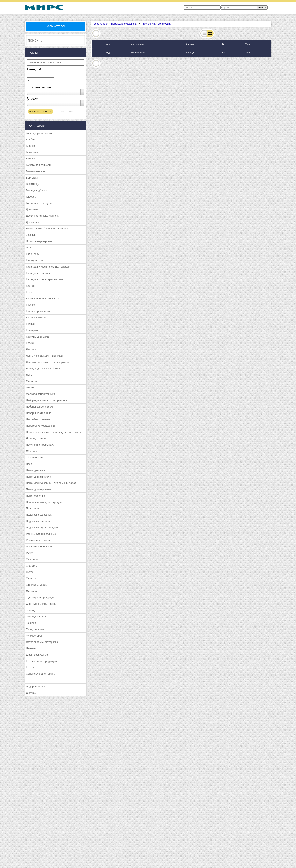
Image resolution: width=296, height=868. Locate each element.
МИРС (44, 7)
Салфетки (32, 559)
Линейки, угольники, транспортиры (47, 362)
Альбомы (32, 139)
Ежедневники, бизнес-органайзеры (48, 228)
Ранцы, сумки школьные (41, 534)
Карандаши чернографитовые (45, 279)
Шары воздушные (37, 655)
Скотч (29, 572)
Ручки (29, 553)
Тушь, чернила (35, 629)
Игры (29, 248)
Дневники (32, 209)
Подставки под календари (42, 527)
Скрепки (31, 578)
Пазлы (30, 464)
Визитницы (33, 184)
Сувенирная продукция (40, 597)
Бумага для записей (38, 165)
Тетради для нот (36, 617)
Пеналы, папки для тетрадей (44, 502)
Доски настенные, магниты (43, 216)
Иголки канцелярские (39, 241)
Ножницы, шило (36, 438)
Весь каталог (56, 26)
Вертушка (32, 178)
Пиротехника (148, 24)
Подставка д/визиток (39, 515)
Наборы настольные (39, 413)
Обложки (31, 451)
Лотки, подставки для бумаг (43, 368)
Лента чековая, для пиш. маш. (45, 356)
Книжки (30, 305)
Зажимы (31, 235)
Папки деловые (35, 470)
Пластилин (33, 508)
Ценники (31, 648)
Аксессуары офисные (39, 133)
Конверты (32, 330)
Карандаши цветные (39, 273)
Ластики (31, 349)
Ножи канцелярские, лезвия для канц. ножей (54, 432)
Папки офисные (36, 496)
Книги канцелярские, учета (42, 298)
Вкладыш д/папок (37, 190)
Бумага (30, 159)
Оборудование (35, 457)
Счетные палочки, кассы (41, 604)
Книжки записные (37, 318)
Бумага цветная (36, 171)
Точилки (31, 623)
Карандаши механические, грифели (48, 267)
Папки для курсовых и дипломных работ (51, 483)
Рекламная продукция (40, 547)
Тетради (31, 610)
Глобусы (31, 197)
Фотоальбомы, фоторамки (42, 642)
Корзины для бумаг (38, 337)
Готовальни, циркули (39, 203)
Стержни (31, 591)
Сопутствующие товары (41, 674)
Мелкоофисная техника (40, 394)
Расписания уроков (38, 540)
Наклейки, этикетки (38, 419)
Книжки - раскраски (38, 311)
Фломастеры (34, 636)
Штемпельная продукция (41, 661)
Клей (29, 292)
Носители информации (40, 445)
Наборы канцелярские (40, 407)
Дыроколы (32, 222)
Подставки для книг (38, 521)
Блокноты (32, 152)
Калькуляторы (35, 260)
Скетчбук (31, 693)
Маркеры (32, 381)
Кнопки (30, 324)
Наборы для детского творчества (46, 400)
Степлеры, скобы (37, 585)
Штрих (30, 667)
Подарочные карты (38, 686)
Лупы (29, 375)
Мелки (30, 388)
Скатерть (32, 566)
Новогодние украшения (40, 426)
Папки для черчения (38, 489)
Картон (30, 286)
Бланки (30, 146)
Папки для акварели (38, 477)
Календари (33, 254)
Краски (30, 343)
